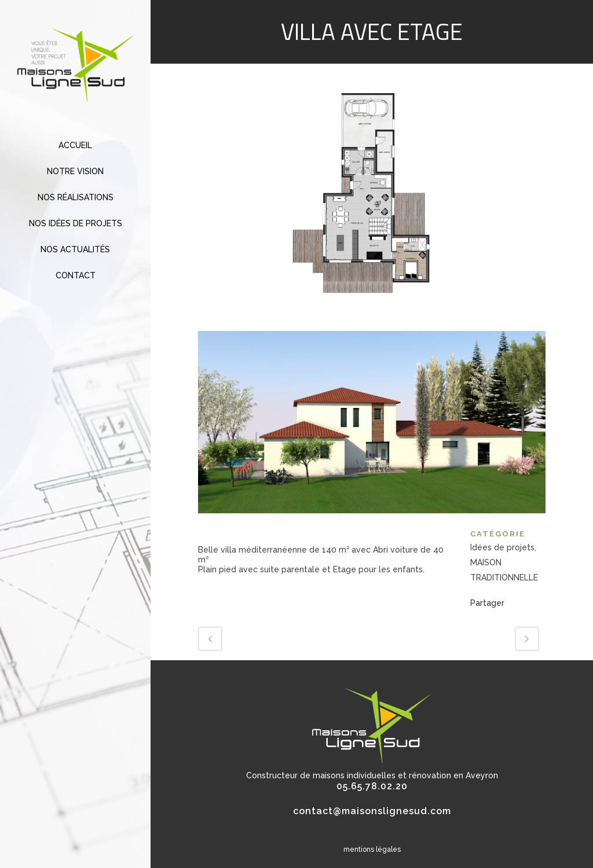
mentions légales (372, 849)
